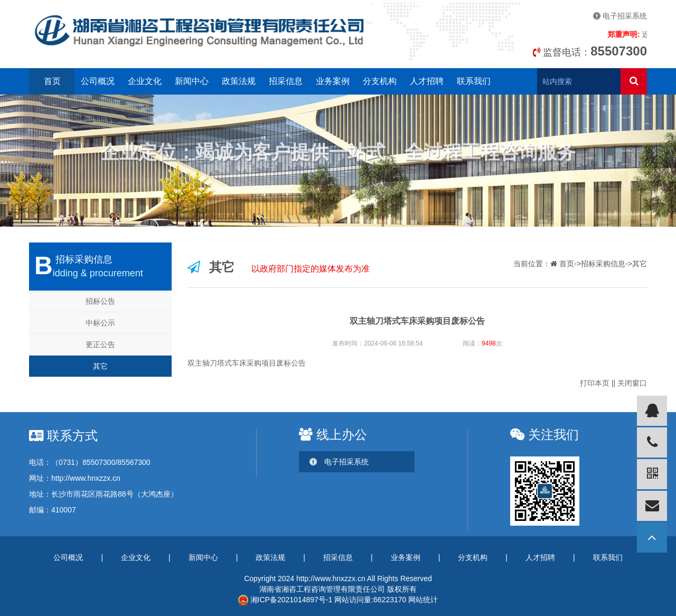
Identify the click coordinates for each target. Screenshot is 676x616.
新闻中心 (192, 81)
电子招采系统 (620, 16)
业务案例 (333, 81)
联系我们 (474, 81)
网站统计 (423, 600)
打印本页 (595, 383)
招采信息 (286, 81)
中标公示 (100, 323)
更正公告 (100, 344)
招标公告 (100, 301)
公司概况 (98, 81)
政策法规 (239, 81)
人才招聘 (427, 81)
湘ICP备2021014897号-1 (285, 600)
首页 (52, 81)
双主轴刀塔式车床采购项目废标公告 (247, 363)
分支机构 (380, 81)
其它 (100, 366)
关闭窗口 (632, 383)
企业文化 (145, 81)
